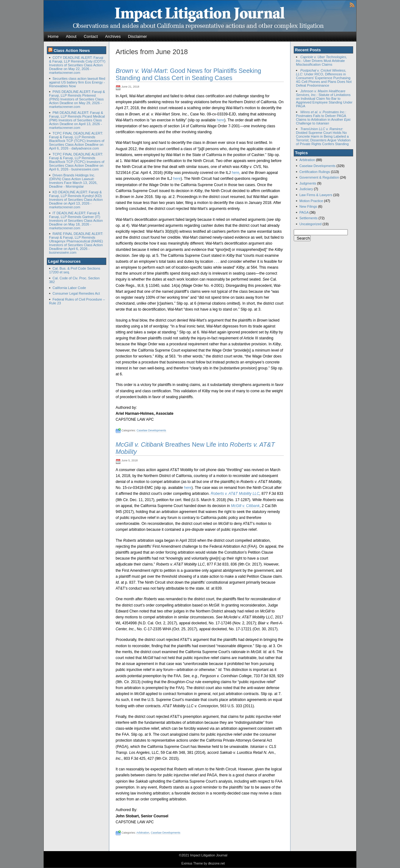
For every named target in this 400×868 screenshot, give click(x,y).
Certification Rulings (315, 172)
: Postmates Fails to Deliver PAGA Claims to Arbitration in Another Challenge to (323, 118)
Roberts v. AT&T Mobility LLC (235, 494)
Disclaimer (138, 36)
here (220, 120)
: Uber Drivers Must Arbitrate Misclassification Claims (321, 61)
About (71, 36)
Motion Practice (311, 201)
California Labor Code (69, 288)
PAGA (304, 212)
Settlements (308, 218)
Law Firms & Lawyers (316, 195)
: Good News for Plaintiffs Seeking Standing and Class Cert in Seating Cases (188, 74)
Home (53, 36)
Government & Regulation (319, 177)
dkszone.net (216, 863)
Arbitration (143, 833)
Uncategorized (310, 224)
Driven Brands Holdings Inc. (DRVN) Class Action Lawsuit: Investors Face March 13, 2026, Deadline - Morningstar (73, 181)
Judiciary (306, 189)
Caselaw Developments (151, 430)
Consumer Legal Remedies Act (76, 293)
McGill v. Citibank (245, 506)
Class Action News (72, 51)
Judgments (308, 183)
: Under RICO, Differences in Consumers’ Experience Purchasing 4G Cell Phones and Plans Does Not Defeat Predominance (324, 78)
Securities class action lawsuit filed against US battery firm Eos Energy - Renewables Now (77, 82)
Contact (91, 36)
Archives (113, 36)
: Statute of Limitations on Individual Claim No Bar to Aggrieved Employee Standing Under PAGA (324, 99)
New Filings (308, 206)
